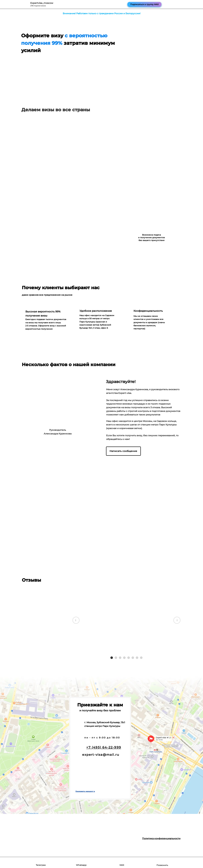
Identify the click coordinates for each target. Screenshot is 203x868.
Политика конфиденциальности (161, 838)
